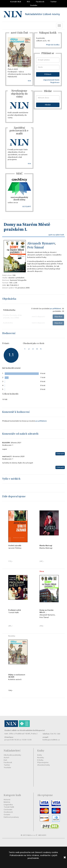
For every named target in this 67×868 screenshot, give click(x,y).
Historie (7, 800)
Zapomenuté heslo (51, 80)
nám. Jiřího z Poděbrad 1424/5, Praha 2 (21, 734)
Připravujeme (43, 763)
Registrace (55, 83)
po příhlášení (55, 309)
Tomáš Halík (9, 807)
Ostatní (7, 815)
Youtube (34, 5)
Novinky (41, 758)
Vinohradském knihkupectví (32, 730)
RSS (28, 2)
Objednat (58, 317)
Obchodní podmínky (12, 755)
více (29, 81)
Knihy (40, 755)
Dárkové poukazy (11, 817)
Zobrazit (60, 454)
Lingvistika (8, 805)
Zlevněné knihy (44, 765)
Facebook (40, 2)
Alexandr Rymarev (41, 244)
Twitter (53, 2)
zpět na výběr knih (56, 235)
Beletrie (7, 802)
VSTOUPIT (27, 207)
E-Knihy (40, 760)
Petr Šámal (35, 248)
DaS (5, 760)
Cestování (8, 810)
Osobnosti (8, 812)
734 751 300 (55, 734)
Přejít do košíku (53, 45)
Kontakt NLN (16, 2)
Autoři (6, 758)
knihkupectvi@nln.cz (51, 740)
